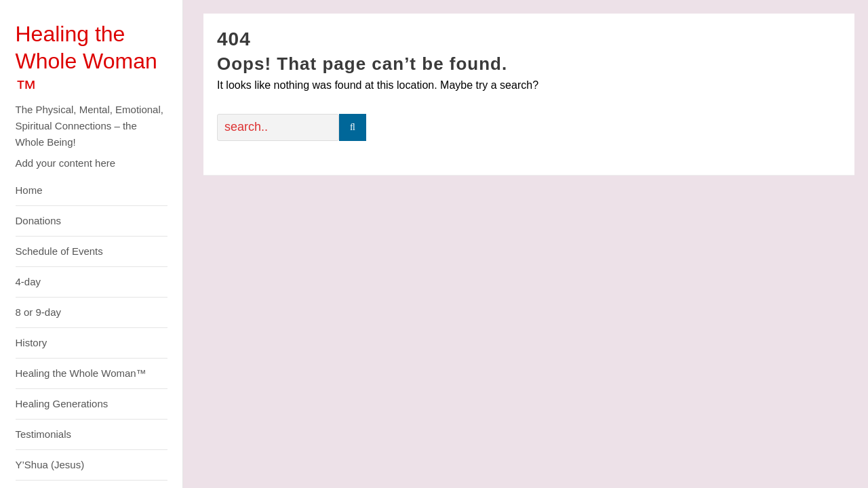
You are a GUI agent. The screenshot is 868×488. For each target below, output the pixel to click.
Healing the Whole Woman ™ (86, 61)
